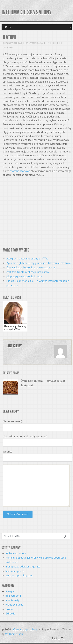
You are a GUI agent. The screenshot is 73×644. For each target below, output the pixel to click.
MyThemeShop (14, 634)
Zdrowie (10, 614)
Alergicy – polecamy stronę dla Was (27, 258)
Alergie (52, 43)
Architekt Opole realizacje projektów (28, 272)
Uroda (9, 609)
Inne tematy (12, 600)
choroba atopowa (20, 171)
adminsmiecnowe (13, 43)
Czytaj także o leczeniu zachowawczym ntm (32, 267)
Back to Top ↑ (60, 638)
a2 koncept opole (16, 553)
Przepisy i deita (14, 605)
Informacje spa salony (27, 12)
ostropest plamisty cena (19, 575)
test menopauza (15, 571)
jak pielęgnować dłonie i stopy (24, 276)
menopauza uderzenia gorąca (23, 567)
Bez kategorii (13, 596)
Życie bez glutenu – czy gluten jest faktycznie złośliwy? (39, 263)
